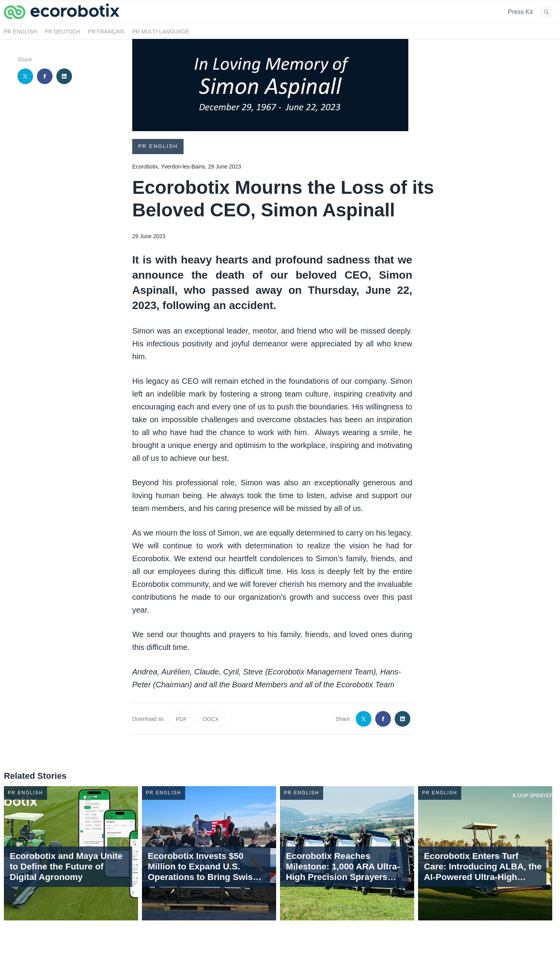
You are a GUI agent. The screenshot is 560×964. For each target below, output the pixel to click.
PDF (181, 719)
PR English (20, 32)
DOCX (211, 719)
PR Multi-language (161, 32)
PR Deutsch (62, 32)
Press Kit (520, 12)
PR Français (106, 32)
